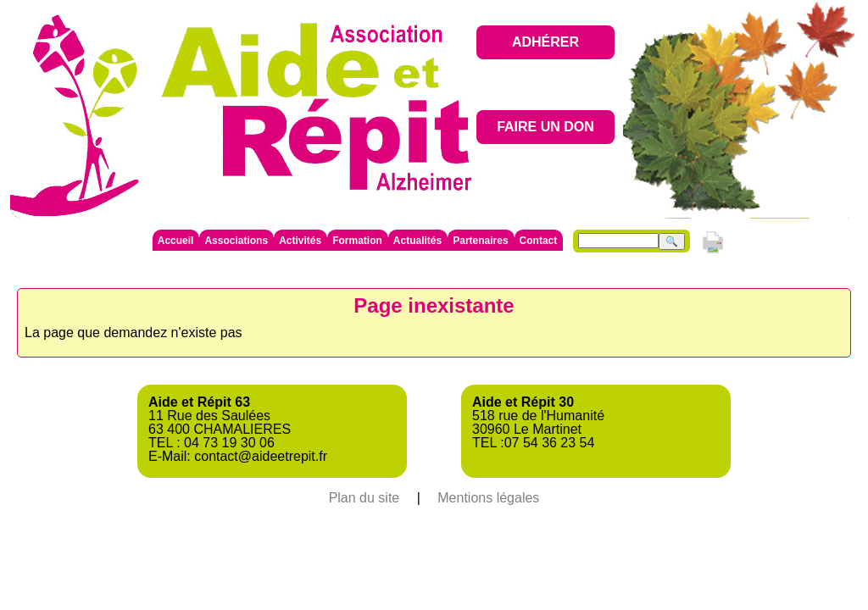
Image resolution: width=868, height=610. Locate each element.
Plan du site (364, 498)
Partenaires (480, 241)
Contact (539, 241)
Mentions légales (488, 498)
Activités (300, 241)
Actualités (417, 241)
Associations (236, 241)
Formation (357, 241)
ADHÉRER (545, 42)
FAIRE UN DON (545, 127)
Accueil (176, 241)
